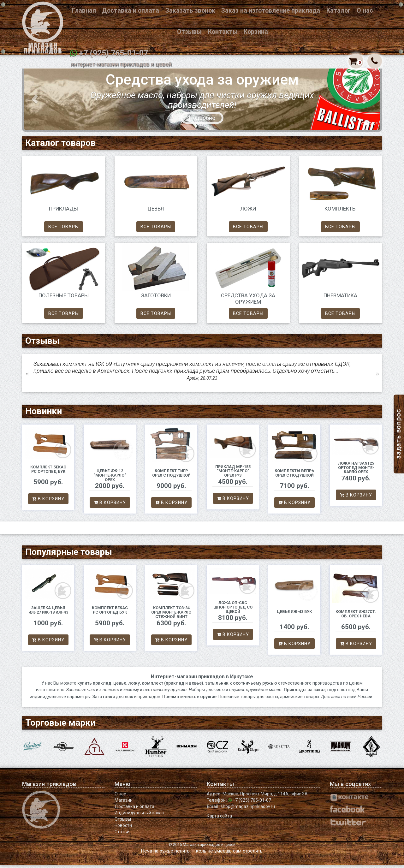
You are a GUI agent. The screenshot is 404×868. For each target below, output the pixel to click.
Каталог (339, 11)
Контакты (223, 32)
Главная (84, 11)
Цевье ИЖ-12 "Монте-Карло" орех (110, 478)
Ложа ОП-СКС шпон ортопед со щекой (233, 610)
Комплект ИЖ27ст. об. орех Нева (356, 617)
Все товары (64, 229)
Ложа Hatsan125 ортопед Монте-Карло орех (356, 470)
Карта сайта (219, 819)
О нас (365, 11)
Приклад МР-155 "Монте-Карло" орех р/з (233, 474)
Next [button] (377, 376)
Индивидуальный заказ (139, 816)
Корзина (256, 32)
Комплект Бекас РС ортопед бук (48, 472)
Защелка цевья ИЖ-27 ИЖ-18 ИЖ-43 (48, 613)
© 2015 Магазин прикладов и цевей (202, 847)
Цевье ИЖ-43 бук (294, 614)
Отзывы (189, 32)
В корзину (48, 502)
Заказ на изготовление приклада (271, 11)
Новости (123, 828)
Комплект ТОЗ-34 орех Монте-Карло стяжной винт (171, 615)
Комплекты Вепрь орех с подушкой (294, 476)
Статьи (122, 835)
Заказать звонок (190, 11)
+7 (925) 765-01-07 (113, 53)
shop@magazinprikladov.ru (248, 809)
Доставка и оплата (131, 11)
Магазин (124, 803)
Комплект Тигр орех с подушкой (171, 476)
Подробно (202, 121)
